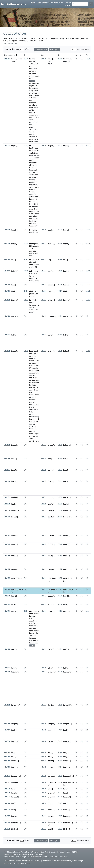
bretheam (35, 383)
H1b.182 (7, 672)
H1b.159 (7, 300)
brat (13, 481)
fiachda (32, 618)
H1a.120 (44, 459)
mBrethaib (33, 69)
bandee (32, 160)
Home (33, 3)
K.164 (60, 445)
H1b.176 (7, 589)
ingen (37, 148)
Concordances (48, 3)
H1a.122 (44, 481)
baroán (32, 170)
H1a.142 (44, 741)
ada (37, 88)
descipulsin (35, 370)
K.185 (60, 724)
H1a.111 (44, 260)
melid (36, 91)
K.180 (60, 611)
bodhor (14, 497)
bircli (13, 829)
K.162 (60, 335)
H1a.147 (44, 789)
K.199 (60, 816)
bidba (13, 244)
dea (31, 216)
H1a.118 (44, 351)
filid (37, 86)
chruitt (32, 296)
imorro (32, 434)
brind (13, 300)
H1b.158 (7, 291)
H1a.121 (44, 470)
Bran (31, 611)
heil (34, 375)
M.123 (88, 291)
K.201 (60, 829)
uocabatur (33, 219)
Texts (39, 3)
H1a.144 (44, 767)
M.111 (88, 351)
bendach (15, 776)
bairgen (14, 569)
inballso (32, 117)
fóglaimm (33, 378)
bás (13, 504)
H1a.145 (44, 776)
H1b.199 (7, 822)
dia (30, 262)
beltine (36, 265)
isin (37, 409)
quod (31, 358)
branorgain (33, 633)
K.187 (60, 741)
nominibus (33, 209)
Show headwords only (11, 43)
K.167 (60, 481)
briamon (32, 73)
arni (31, 307)
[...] (15, 59)
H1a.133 (44, 596)
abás (36, 253)
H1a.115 (44, 300)
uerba (32, 303)
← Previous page (41, 50)
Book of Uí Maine (33, 861)
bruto (36, 310)
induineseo (33, 125)
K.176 (60, 578)
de (30, 206)
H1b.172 (7, 544)
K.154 (60, 230)
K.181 (60, 649)
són (37, 436)
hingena (32, 201)
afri (37, 170)
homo (36, 142)
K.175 (60, 569)
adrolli (32, 253)
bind (13, 291)
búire (37, 281)
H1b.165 (7, 470)
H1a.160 (44, 145)
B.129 (26, 145)
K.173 (60, 544)
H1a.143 (44, 668)
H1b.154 (7, 243)
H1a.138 (44, 672)
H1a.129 (44, 555)
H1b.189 (7, 761)
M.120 (88, 260)
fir (38, 105)
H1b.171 (7, 535)
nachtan (32, 414)
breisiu (51, 672)
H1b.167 (7, 497)
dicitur (36, 614)
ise (37, 368)
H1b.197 (7, 810)
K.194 (60, 789)
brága (66, 445)
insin (37, 204)
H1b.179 (7, 611)
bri (49, 59)
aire (31, 390)
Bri (30, 59)
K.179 (60, 605)
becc (13, 230)
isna (31, 419)
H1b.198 (7, 816)
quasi (35, 230)
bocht (14, 596)
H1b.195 (7, 797)
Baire (31, 271)
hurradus (33, 429)
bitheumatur (34, 246)
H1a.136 (44, 649)
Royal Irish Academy (64, 861)
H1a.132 (44, 589)
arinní (31, 636)
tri (37, 199)
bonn (13, 544)
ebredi (36, 232)
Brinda (32, 300)
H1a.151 (44, 810)
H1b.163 (7, 445)
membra (33, 139)
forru (31, 426)
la (30, 385)
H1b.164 (7, 459)
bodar (50, 497)
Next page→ (54, 50)
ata (38, 115)
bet (13, 649)
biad (50, 605)
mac (31, 387)
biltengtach (68, 589)
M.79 (88, 611)
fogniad (32, 424)
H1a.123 (44, 497)
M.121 (88, 271)
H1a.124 (44, 504)
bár (65, 271)
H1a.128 (44, 544)
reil (38, 307)
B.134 (26, 291)
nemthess (33, 105)
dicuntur (32, 278)
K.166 (60, 470)
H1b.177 (7, 596)
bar (49, 271)
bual (13, 730)
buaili (13, 535)
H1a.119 (44, 445)
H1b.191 (7, 776)
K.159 (60, 291)
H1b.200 (7, 829)
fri (38, 117)
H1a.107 (44, 59)
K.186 (60, 730)
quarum (35, 206)
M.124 (88, 300)
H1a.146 (44, 782)
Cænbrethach (34, 363)
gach (34, 59)
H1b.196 (7, 803)
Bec (31, 230)
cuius (31, 187)
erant (31, 189)
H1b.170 (7, 517)
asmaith (32, 441)
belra (31, 412)
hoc (31, 185)
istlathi (32, 132)
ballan (14, 510)
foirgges (33, 638)
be (39, 155)
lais (37, 441)
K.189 (60, 668)
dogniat (32, 86)
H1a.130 (44, 569)
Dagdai (34, 150)
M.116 (88, 59)
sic (37, 139)
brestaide (15, 578)
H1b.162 (7, 351)
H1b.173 (7, 555)
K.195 (60, 793)
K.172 (60, 535)
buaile (50, 535)
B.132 (26, 260)
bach (13, 767)
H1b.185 (7, 730)
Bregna (66, 724)
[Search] (80, 4)
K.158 (60, 285)
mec (37, 373)
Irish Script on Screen (22, 863)
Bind (31, 291)
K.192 (60, 776)
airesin (32, 175)
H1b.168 (7, 504)
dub (35, 628)
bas (49, 504)
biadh (13, 605)
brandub (33, 626)
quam (32, 137)
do (32, 98)
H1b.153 (7, 230)
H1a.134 (44, 605)
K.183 (60, 672)
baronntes (33, 273)
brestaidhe (68, 578)
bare (13, 285)
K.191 (60, 767)
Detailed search (68, 4)
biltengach (52, 589)
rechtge (32, 436)
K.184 (60, 517)
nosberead (33, 405)
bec (49, 230)
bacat (50, 816)
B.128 (26, 59)
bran (13, 611)
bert (13, 470)
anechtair (33, 115)
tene (33, 267)
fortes (32, 276)
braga (14, 445)
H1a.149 (44, 797)
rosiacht (32, 373)
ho (37, 294)
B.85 (26, 611)
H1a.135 (44, 611)
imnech (32, 88)
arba (35, 165)
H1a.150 (44, 803)
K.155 (60, 243)
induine (37, 93)
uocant (32, 180)
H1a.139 (44, 517)
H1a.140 (44, 724)
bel (12, 335)
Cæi (31, 392)
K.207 (60, 145)
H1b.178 (7, 605)
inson (31, 108)
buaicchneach (69, 782)
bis (32, 248)
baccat (14, 816)
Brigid (50, 146)
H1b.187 (7, 753)
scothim (32, 623)
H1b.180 (7, 649)
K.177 (60, 589)
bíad (65, 605)
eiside (31, 153)
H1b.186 (7, 741)
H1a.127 (44, 535)
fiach (37, 611)
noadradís (33, 163)
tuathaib (36, 419)
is (36, 117)
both (13, 556)
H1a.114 (44, 291)
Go (91, 4)
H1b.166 (7, 481)
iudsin (36, 640)
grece (36, 244)
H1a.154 (44, 829)
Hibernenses (34, 214)
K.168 (60, 497)
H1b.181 (7, 668)
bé (35, 194)
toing (31, 91)
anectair (32, 122)
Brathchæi (33, 351)
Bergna (14, 724)
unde (31, 265)
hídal (34, 262)
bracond (51, 797)
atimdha (32, 409)
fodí (31, 256)
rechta (32, 402)
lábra (35, 307)
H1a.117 (44, 335)
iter (31, 95)
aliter (34, 356)
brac (13, 793)
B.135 (26, 300)
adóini (32, 120)
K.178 (60, 596)
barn (13, 810)
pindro (32, 294)
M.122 (88, 285)
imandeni (33, 103)
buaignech (15, 782)
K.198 (60, 810)
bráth (66, 351)
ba (30, 383)
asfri (31, 110)
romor (32, 167)
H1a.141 (44, 730)
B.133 (26, 271)
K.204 (60, 271)
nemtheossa (34, 83)
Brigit (13, 146)
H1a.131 (44, 578)
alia (35, 137)
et (30, 142)
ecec (31, 232)
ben (13, 459)
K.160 (60, 300)
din (35, 221)
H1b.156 (7, 271)
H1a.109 (44, 230)
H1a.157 (44, 271)
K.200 (60, 822)
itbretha (32, 400)
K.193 (60, 782)
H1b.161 (7, 335)
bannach (15, 823)
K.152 (60, 59)
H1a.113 (44, 285)
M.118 (88, 230)
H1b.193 (7, 789)
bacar (66, 741)
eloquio (32, 312)
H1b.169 (7, 510)
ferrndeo (33, 305)
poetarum (33, 182)
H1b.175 (7, 578)
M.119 (88, 243)
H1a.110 (44, 243)
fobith (34, 397)
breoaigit (33, 223)
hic (32, 142)
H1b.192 (7, 782)
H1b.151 (7, 59)
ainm (31, 78)
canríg (37, 417)
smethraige (34, 76)
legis (33, 192)
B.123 (26, 351)
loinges (34, 385)
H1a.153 (44, 822)
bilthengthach (17, 589)
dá (35, 95)
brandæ (32, 616)
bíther (32, 417)
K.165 (60, 459)
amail (36, 108)
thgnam (32, 172)
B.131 (26, 243)
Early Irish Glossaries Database (14, 4)
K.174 (60, 555)
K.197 (60, 803)
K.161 (60, 316)
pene (31, 211)
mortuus (33, 251)
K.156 (60, 260)
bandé (32, 199)
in (30, 150)
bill (49, 668)
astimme (33, 129)
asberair (36, 390)
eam (31, 177)
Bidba (32, 244)
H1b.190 (7, 767)
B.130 (26, 230)
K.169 (60, 504)
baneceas (33, 155)
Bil (12, 260)
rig (36, 434)
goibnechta (34, 197)
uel (30, 310)
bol (12, 803)
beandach (67, 776)
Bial (36, 260)
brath (13, 351)
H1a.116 (44, 316)
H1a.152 (44, 816)
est (31, 66)
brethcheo (33, 353)
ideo (36, 175)
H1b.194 (7, 793)
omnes (36, 211)
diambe (32, 431)
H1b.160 (7, 316)
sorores (36, 187)
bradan (14, 316)
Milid (35, 387)
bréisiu (14, 672)
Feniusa (37, 366)
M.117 (88, 145)
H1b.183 (7, 705)
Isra (31, 375)
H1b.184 (7, 724)
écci (35, 98)
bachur (14, 741)
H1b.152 (7, 145)
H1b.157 (7, 285)
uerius (32, 361)
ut (38, 64)
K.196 (60, 797)
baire (13, 271)
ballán (50, 510)
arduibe (32, 621)
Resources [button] (58, 3)
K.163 (60, 351)
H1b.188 (7, 757)
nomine (35, 185)
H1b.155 (7, 260)
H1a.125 (44, 510)
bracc (50, 793)
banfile (32, 148)
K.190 (60, 510)
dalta (31, 366)
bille (13, 668)
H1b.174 (7, 569)
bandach (51, 823)
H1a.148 (44, 793)
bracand (14, 797)
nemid (32, 71)
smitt (31, 93)
